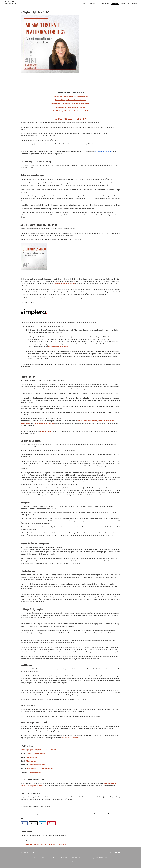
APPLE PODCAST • (65, 119)
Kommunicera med (105, 421)
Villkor (32, 852)
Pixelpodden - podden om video (41, 806)
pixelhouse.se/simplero (60, 346)
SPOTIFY (81, 119)
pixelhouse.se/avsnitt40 (67, 284)
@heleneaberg (32, 757)
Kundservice (24, 852)
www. (57, 284)
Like (22, 819)
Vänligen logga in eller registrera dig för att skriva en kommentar (46, 845)
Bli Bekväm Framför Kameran (87, 421)
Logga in (134, 3)
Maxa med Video (46, 431)
